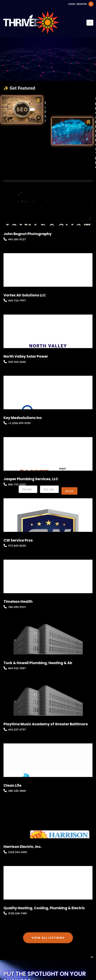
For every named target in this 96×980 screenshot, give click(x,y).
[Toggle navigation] (90, 23)
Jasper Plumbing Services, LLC (31, 479)
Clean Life (12, 785)
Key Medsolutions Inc (23, 418)
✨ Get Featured (19, 88)
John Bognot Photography (28, 234)
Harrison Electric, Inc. (22, 847)
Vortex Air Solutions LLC (25, 295)
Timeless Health (18, 601)
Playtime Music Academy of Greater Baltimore (46, 724)
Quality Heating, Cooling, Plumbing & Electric (44, 908)
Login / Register (77, 4)
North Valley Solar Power (26, 356)
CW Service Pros (18, 540)
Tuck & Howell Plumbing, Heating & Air (38, 663)
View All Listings (48, 938)
